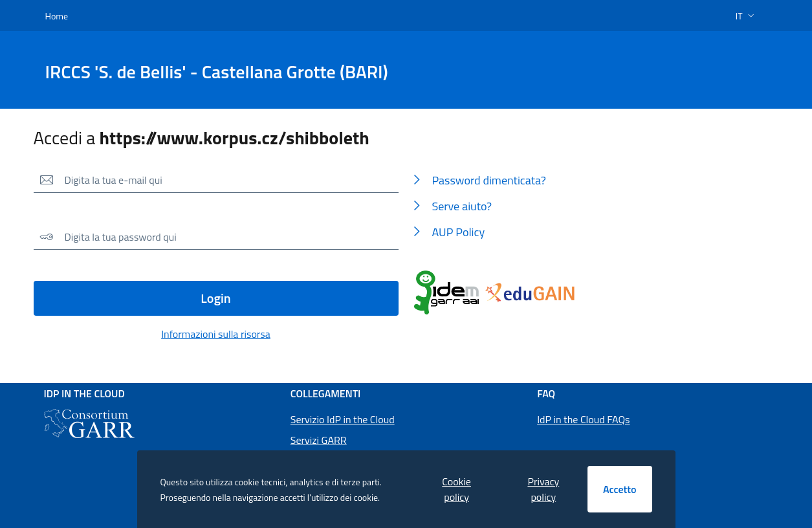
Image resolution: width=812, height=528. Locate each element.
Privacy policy (543, 489)
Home (57, 16)
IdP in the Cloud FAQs (583, 419)
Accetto (620, 489)
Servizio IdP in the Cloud (343, 419)
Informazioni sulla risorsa (216, 334)
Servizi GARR (319, 440)
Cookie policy (456, 489)
